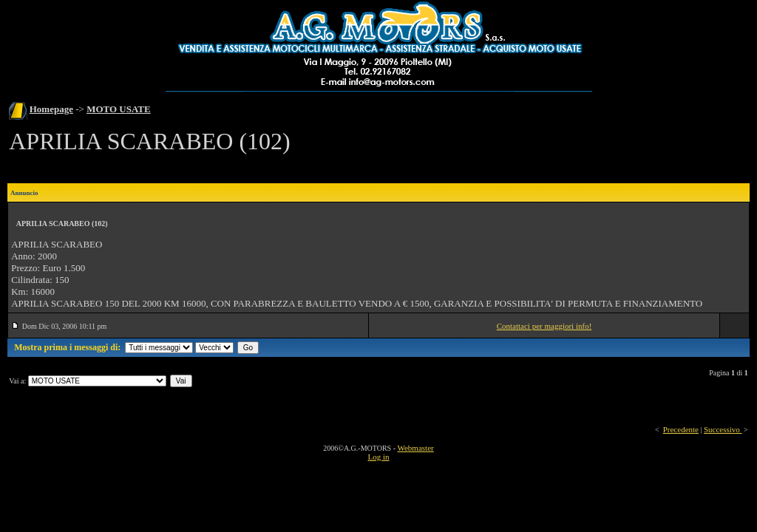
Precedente (681, 429)
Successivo (723, 429)
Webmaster (415, 448)
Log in (378, 457)
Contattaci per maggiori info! (544, 326)
